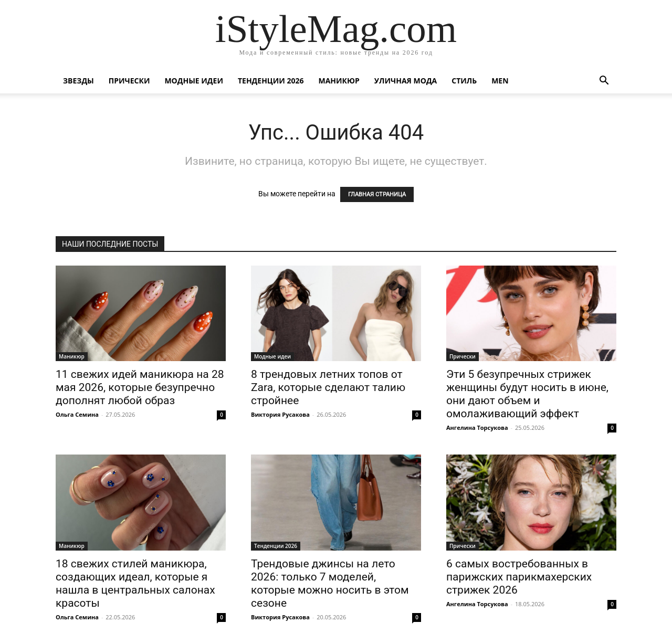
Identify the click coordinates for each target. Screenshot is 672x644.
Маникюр (339, 81)
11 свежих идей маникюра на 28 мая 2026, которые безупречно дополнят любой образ (140, 387)
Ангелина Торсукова (477, 427)
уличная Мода (406, 81)
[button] (604, 82)
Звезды (78, 81)
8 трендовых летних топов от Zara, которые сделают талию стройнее (328, 387)
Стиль (464, 81)
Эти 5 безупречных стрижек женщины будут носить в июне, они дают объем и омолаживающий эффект (527, 394)
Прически (129, 81)
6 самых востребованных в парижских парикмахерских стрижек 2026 (519, 577)
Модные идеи (194, 81)
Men (500, 81)
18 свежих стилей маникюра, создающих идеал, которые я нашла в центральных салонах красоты (135, 583)
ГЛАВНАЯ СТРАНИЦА (377, 194)
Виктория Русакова (280, 414)
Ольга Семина (77, 414)
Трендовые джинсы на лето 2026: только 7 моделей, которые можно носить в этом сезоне (330, 583)
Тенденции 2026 (271, 81)
